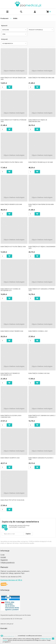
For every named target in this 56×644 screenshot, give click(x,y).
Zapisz (28, 534)
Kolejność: (4, 39)
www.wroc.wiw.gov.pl (7, 624)
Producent (4, 18)
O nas (3, 555)
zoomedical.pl (22, 636)
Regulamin (4, 560)
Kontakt (3, 557)
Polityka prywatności (8, 563)
